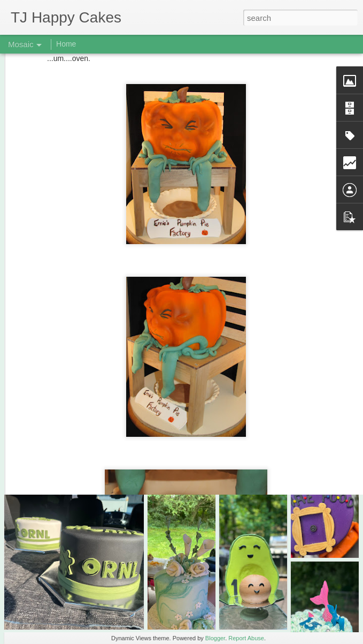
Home (66, 44)
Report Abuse (246, 638)
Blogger (215, 638)
